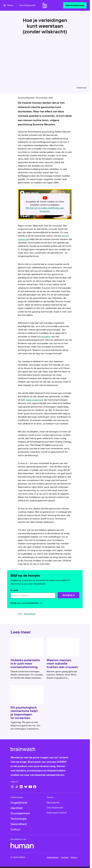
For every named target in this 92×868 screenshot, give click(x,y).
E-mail (14, 590)
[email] (33, 595)
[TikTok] (17, 787)
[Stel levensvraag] (75, 5)
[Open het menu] (8, 5)
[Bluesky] (26, 787)
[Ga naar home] (45, 5)
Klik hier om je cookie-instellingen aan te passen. (45, 210)
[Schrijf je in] (68, 595)
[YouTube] (30, 787)
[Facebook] (35, 787)
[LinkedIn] (21, 787)
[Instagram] (12, 787)
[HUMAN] (22, 846)
